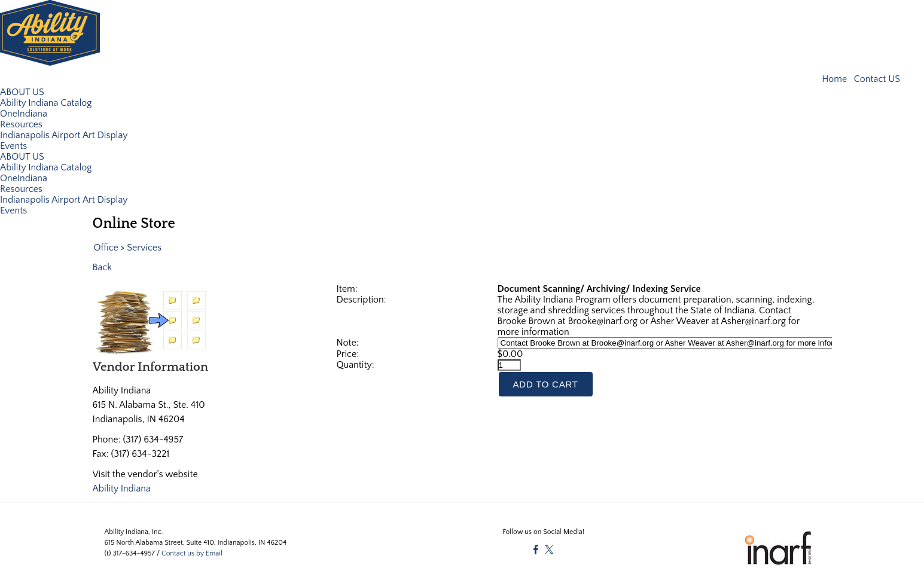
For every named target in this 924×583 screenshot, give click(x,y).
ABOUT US (22, 91)
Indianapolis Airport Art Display (64, 135)
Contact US (877, 79)
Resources (21, 124)
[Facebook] (536, 550)
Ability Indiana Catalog (46, 102)
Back (103, 267)
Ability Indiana (122, 488)
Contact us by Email (192, 553)
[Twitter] (549, 550)
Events (13, 145)
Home (835, 79)
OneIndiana (24, 113)
